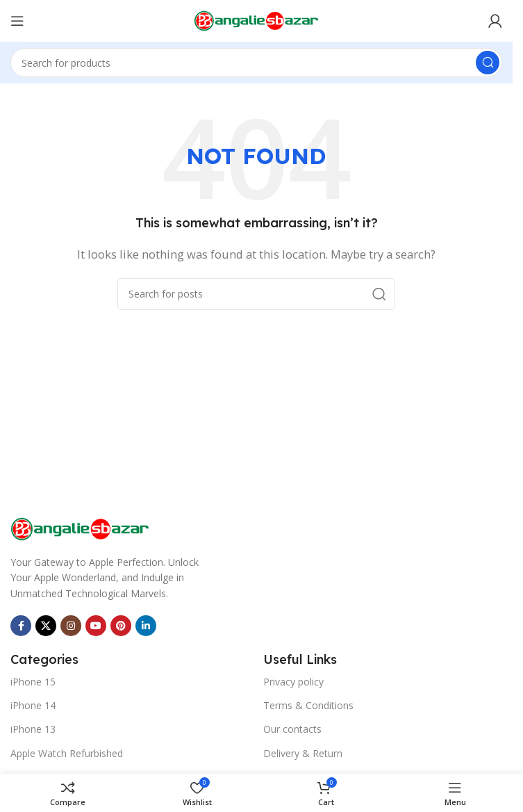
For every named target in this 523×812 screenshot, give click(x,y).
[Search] (256, 63)
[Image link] (80, 528)
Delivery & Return (303, 753)
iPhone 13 (33, 729)
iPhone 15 (33, 682)
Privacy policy (293, 682)
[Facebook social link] (21, 626)
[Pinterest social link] (121, 626)
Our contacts (292, 729)
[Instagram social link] (71, 626)
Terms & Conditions (308, 705)
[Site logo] (256, 19)
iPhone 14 (33, 705)
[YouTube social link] (96, 626)
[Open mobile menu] (17, 21)
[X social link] (46, 626)
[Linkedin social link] (146, 626)
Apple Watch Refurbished (67, 753)
